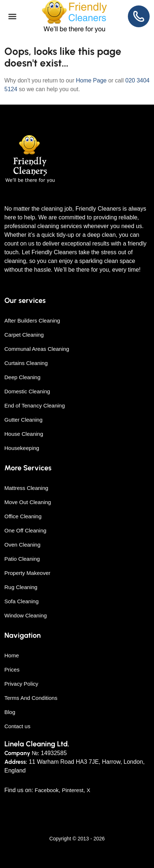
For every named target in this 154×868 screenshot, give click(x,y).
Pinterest (72, 790)
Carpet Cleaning (24, 335)
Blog (10, 712)
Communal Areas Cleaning (37, 349)
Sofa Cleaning (21, 601)
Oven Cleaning (22, 545)
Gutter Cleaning (23, 420)
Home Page (91, 80)
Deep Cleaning (22, 377)
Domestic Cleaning (27, 391)
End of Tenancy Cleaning (35, 405)
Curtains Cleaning (26, 363)
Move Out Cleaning (28, 502)
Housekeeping (22, 448)
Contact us (17, 726)
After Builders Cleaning (32, 321)
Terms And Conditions (31, 698)
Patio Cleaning (22, 559)
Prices (12, 670)
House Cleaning (24, 434)
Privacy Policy (21, 684)
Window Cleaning (26, 615)
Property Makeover (27, 573)
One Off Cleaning (25, 530)
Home (12, 655)
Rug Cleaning (21, 587)
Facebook (47, 790)
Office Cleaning (23, 516)
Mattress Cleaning (26, 488)
